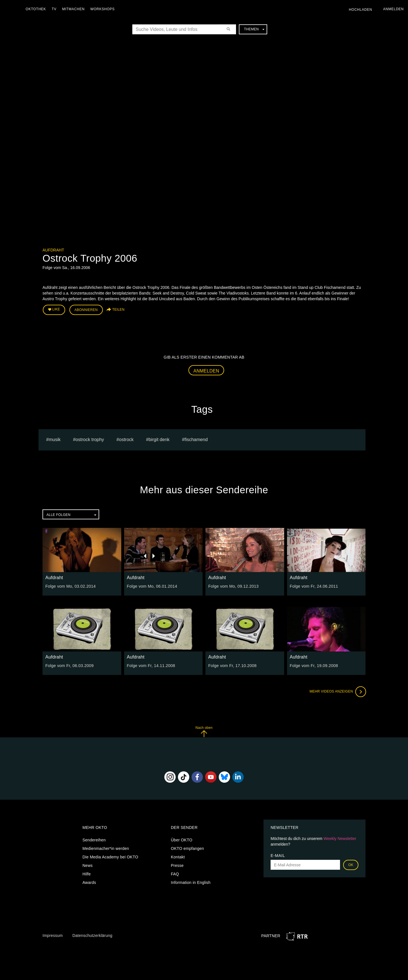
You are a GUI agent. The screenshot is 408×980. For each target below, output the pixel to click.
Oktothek (37, 9)
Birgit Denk (159, 439)
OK (351, 865)
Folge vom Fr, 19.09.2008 (313, 665)
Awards (89, 882)
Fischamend (196, 439)
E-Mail (278, 855)
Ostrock (126, 439)
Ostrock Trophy (90, 439)
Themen (254, 29)
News (88, 865)
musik (55, 439)
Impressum (53, 935)
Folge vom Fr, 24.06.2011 (313, 586)
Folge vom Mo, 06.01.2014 (151, 586)
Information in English (191, 882)
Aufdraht (53, 250)
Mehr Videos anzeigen (337, 691)
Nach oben (204, 731)
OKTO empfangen (187, 848)
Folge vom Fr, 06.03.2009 (69, 665)
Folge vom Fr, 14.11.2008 (150, 665)
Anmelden (206, 370)
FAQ (175, 874)
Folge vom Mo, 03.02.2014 (70, 586)
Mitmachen (75, 9)
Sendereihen (94, 840)
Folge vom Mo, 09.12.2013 (233, 586)
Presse (177, 865)
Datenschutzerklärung (92, 935)
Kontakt (178, 857)
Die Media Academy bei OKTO (110, 857)
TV (55, 9)
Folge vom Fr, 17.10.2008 (232, 665)
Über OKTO (182, 840)
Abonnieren (86, 310)
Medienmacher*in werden (106, 848)
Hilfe (87, 874)
